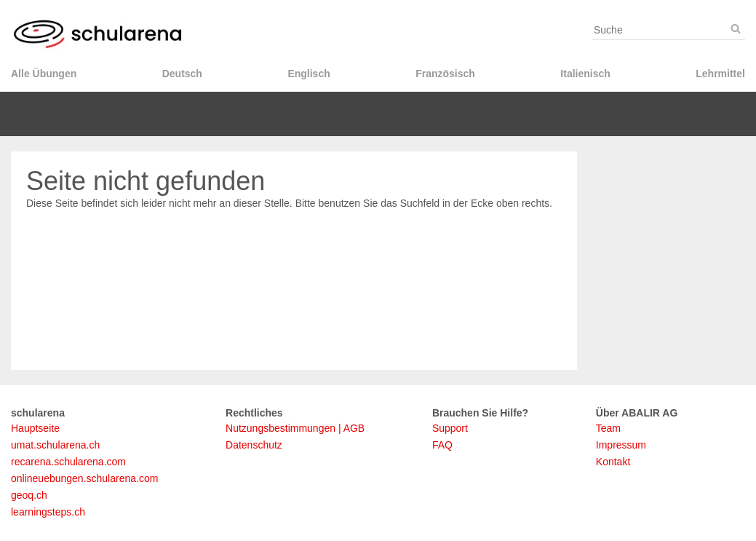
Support (450, 428)
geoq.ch (29, 495)
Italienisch (585, 74)
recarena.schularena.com (68, 462)
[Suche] (736, 29)
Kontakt (613, 462)
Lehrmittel (720, 74)
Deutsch (182, 74)
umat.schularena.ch (55, 445)
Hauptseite (35, 428)
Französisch (445, 74)
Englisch (309, 74)
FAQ (442, 445)
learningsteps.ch (48, 512)
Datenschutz (254, 445)
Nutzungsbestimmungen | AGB (295, 428)
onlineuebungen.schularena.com (84, 478)
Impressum (621, 445)
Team (608, 428)
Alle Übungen (44, 74)
